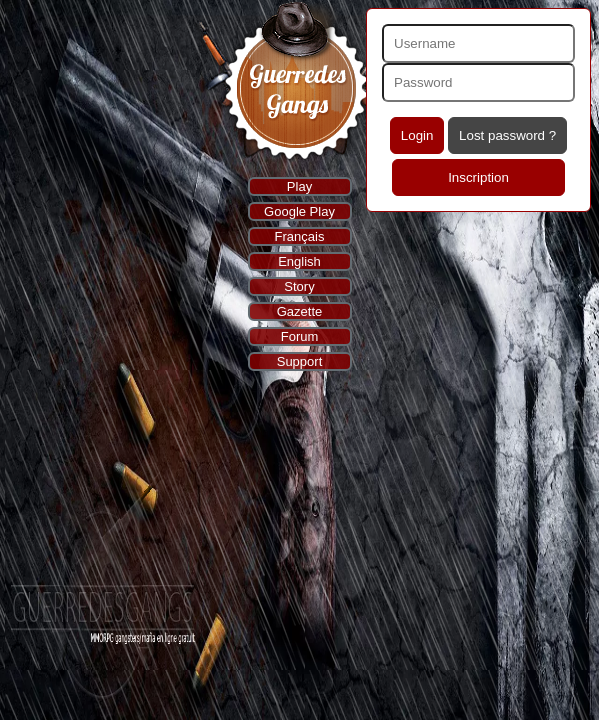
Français (300, 236)
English (299, 261)
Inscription (478, 177)
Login (417, 135)
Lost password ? (507, 135)
